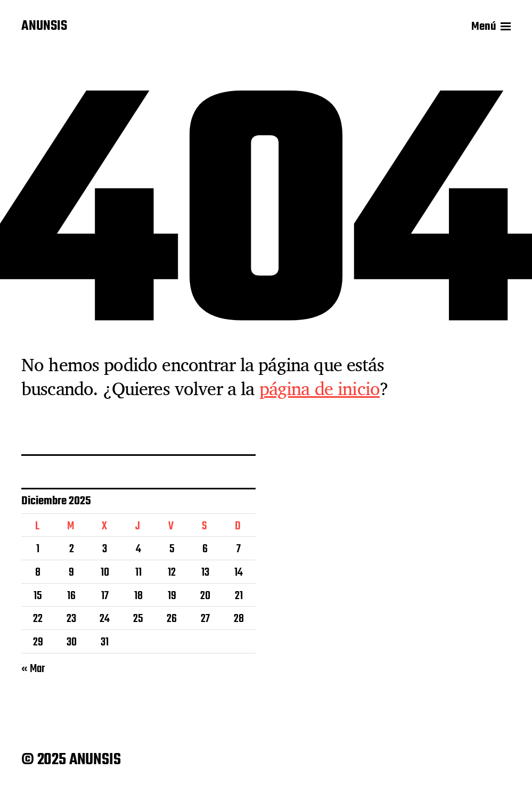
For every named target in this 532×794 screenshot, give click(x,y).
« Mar (33, 669)
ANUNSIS (44, 27)
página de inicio (320, 388)
